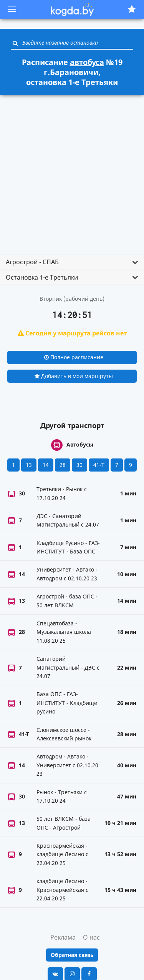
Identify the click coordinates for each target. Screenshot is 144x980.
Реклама (63, 937)
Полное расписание (74, 357)
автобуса (87, 62)
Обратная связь (72, 955)
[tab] (72, 262)
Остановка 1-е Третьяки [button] (42, 277)
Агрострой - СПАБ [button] (32, 262)
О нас (91, 937)
